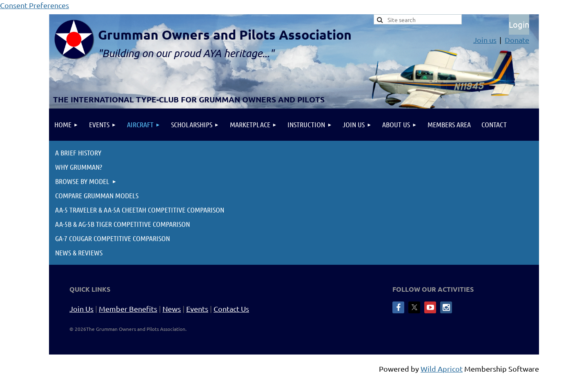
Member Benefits (128, 309)
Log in (519, 24)
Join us (485, 40)
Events (197, 309)
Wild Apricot (442, 369)
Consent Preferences (35, 5)
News (172, 309)
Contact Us (231, 309)
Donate (517, 40)
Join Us (81, 309)
